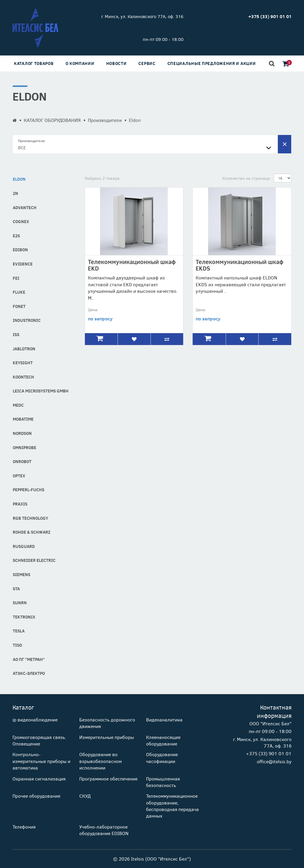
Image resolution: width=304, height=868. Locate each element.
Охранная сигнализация (39, 779)
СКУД (85, 796)
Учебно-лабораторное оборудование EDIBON (104, 830)
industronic (27, 320)
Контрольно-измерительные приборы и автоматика (41, 761)
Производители (105, 120)
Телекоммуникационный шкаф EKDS (240, 265)
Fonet (19, 306)
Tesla (19, 631)
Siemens (22, 574)
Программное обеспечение (108, 779)
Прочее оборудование (36, 796)
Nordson (22, 433)
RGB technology (30, 518)
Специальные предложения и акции (212, 63)
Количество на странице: (247, 178)
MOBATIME (23, 419)
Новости (117, 63)
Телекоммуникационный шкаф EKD (132, 265)
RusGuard (24, 546)
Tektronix (24, 617)
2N (15, 193)
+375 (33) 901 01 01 (269, 753)
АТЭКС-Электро (29, 673)
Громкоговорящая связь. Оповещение (39, 740)
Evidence (23, 264)
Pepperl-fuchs (28, 490)
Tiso (17, 645)
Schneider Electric (34, 560)
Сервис (147, 63)
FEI (16, 278)
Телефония (24, 827)
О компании (80, 63)
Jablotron (24, 349)
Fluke (19, 292)
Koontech (23, 377)
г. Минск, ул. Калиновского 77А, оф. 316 (142, 16)
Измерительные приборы (107, 737)
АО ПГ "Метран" (29, 659)
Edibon (20, 250)
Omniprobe (24, 447)
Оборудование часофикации (162, 757)
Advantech (25, 208)
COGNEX (21, 221)
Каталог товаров (34, 63)
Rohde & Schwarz (32, 532)
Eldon (19, 179)
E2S (16, 236)
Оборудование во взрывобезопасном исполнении (100, 761)
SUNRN (20, 603)
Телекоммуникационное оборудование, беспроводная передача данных (172, 806)
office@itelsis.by (274, 761)
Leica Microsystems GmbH (41, 391)
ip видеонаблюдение (35, 720)
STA (16, 589)
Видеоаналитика (164, 720)
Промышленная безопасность (163, 782)
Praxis (20, 504)
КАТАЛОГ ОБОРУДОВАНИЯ (52, 120)
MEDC (18, 405)
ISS (16, 334)
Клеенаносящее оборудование (163, 740)
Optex (19, 476)
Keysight (23, 363)
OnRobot (22, 461)
